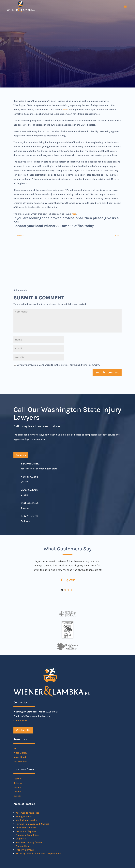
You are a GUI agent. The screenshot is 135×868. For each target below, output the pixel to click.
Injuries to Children (26, 828)
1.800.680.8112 (30, 464)
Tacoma (17, 792)
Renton (17, 787)
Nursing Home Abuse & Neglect (32, 824)
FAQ (15, 748)
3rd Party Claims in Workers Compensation (38, 853)
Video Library (20, 753)
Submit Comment (107, 372)
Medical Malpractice (26, 820)
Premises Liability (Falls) (29, 842)
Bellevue (18, 783)
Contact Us (23, 730)
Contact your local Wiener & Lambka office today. (54, 226)
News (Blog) (20, 757)
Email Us (21, 455)
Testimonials (20, 761)
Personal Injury (24, 846)
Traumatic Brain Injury (28, 835)
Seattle (17, 779)
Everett (17, 796)
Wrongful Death (24, 817)
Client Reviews (21, 720)
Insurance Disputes (26, 831)
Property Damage (25, 850)
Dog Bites (21, 839)
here (65, 109)
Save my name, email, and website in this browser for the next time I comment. (58, 365)
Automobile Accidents (27, 813)
